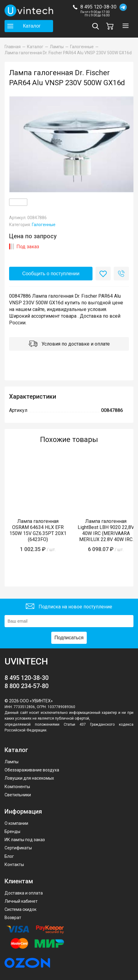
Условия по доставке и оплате (69, 345)
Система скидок (20, 909)
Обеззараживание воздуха (32, 770)
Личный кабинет (21, 901)
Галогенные (44, 225)
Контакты (14, 865)
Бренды (12, 831)
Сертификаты (18, 848)
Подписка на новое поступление (69, 607)
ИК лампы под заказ (25, 840)
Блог (9, 856)
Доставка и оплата (24, 893)
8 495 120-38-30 (98, 7)
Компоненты (17, 787)
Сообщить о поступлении (51, 274)
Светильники (18, 795)
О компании (16, 823)
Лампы (12, 762)
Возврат (13, 918)
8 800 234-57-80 (27, 686)
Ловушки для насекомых (29, 778)
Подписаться (69, 638)
